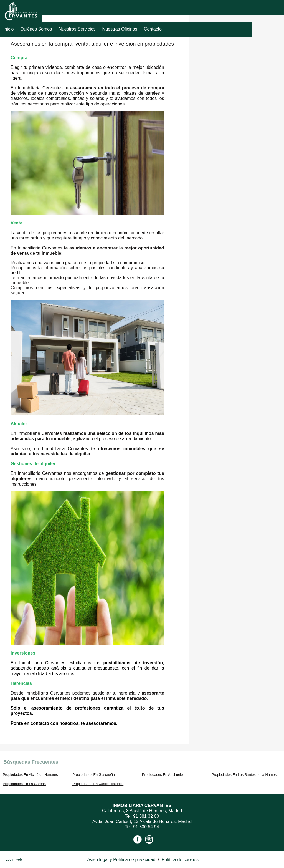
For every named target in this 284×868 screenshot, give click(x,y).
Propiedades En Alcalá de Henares (30, 775)
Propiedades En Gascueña (94, 775)
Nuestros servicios (77, 29)
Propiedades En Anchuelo (162, 775)
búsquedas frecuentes (31, 762)
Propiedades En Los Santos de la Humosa (245, 775)
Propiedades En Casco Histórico (98, 784)
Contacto (153, 29)
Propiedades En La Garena (24, 784)
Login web (14, 859)
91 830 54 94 (146, 827)
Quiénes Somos (36, 29)
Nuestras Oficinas (120, 29)
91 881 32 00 (146, 816)
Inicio (8, 29)
